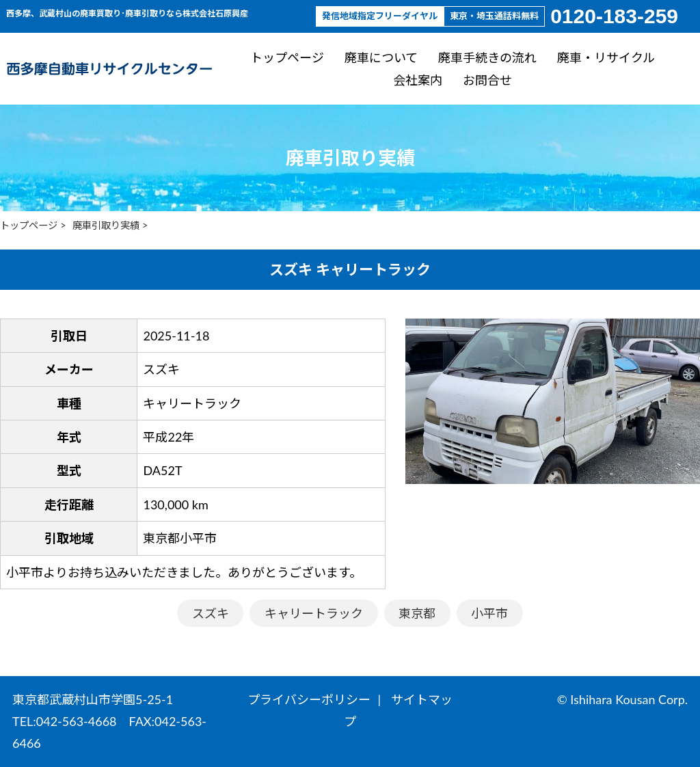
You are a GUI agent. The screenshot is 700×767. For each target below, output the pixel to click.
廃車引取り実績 (106, 225)
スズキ (211, 613)
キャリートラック (314, 613)
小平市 (489, 613)
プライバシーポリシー (309, 699)
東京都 (417, 613)
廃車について (381, 57)
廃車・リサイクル (606, 57)
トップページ (287, 57)
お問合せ (487, 79)
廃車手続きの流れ (487, 57)
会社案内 (418, 79)
